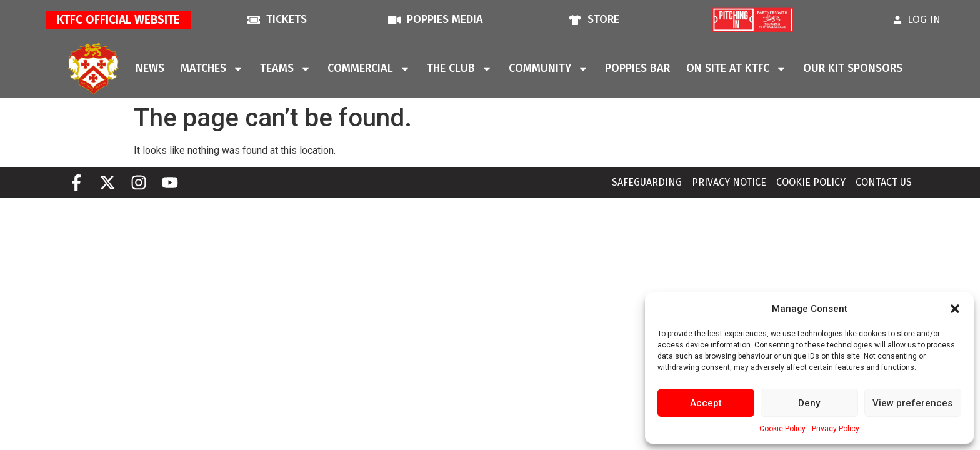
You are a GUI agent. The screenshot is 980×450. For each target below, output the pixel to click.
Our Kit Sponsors (853, 68)
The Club (460, 69)
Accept (706, 403)
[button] (955, 309)
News (150, 68)
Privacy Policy (836, 429)
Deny (809, 403)
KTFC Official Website (118, 20)
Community (549, 69)
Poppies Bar (637, 68)
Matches (212, 69)
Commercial (369, 69)
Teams (286, 69)
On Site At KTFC (737, 69)
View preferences (912, 403)
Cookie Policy (782, 429)
